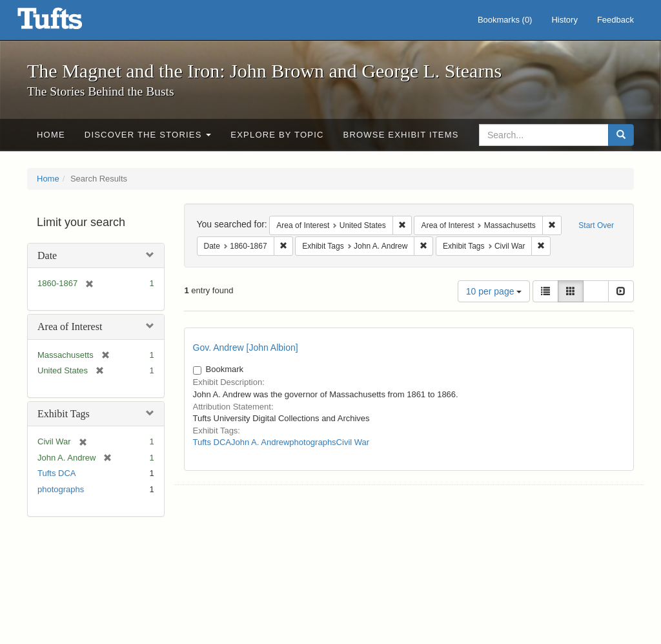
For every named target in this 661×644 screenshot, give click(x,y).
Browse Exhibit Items (401, 135)
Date (47, 255)
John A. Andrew (260, 442)
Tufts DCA (56, 473)
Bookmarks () (505, 20)
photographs (61, 489)
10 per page (494, 291)
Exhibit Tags (64, 414)
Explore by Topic (277, 135)
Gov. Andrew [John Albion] (246, 348)
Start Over (596, 225)
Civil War (353, 442)
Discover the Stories (148, 135)
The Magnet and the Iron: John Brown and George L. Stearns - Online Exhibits (66, 23)
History (564, 20)
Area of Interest (70, 327)
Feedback (615, 20)
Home (51, 135)
